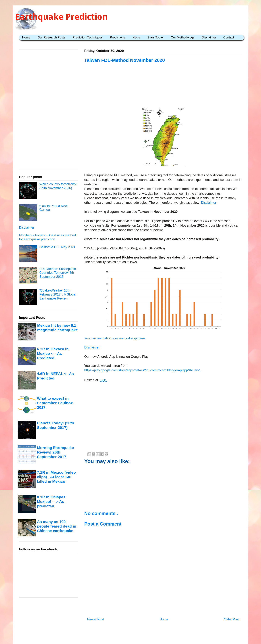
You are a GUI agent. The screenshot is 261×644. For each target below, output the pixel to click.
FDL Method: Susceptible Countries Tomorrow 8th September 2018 (58, 273)
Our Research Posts (51, 37)
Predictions (117, 37)
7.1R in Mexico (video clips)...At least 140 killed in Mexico (56, 477)
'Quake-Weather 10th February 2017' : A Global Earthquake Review (58, 294)
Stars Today (155, 37)
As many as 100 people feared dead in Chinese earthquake (57, 526)
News (136, 37)
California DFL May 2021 (57, 247)
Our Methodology (183, 37)
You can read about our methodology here (115, 338)
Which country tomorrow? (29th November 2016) (58, 186)
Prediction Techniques (88, 37)
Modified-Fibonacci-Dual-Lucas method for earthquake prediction (47, 237)
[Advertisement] (163, 86)
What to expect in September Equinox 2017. (55, 403)
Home (26, 37)
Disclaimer (209, 37)
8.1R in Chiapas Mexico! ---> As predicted (51, 502)
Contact (229, 37)
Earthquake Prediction (61, 17)
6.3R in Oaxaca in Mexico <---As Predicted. (53, 354)
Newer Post (95, 619)
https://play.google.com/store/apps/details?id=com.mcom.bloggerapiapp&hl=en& (142, 370)
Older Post (232, 619)
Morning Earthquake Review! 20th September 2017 (55, 452)
